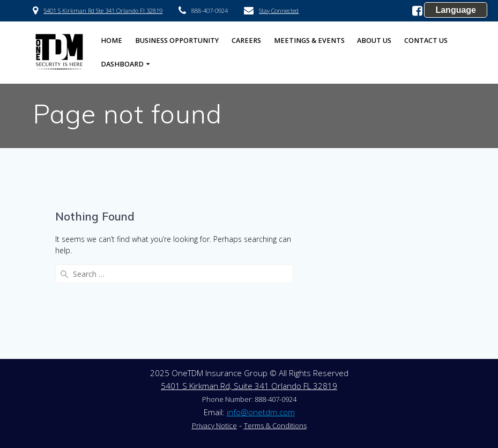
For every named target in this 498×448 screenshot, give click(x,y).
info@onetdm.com (261, 412)
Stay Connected (279, 10)
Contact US (426, 41)
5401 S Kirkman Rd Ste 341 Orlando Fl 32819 (103, 10)
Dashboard (122, 64)
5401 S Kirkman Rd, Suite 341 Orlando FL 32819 (249, 386)
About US (374, 41)
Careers (246, 41)
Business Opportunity (177, 41)
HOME (112, 41)
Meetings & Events (309, 41)
